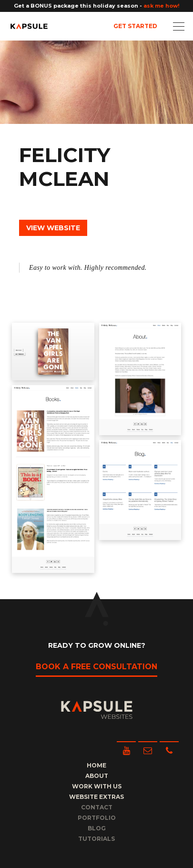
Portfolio (97, 818)
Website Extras (96, 797)
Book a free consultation (96, 667)
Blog (97, 828)
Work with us (97, 786)
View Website (53, 228)
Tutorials (96, 839)
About (97, 776)
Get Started (135, 26)
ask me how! (161, 6)
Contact (97, 807)
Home (96, 765)
